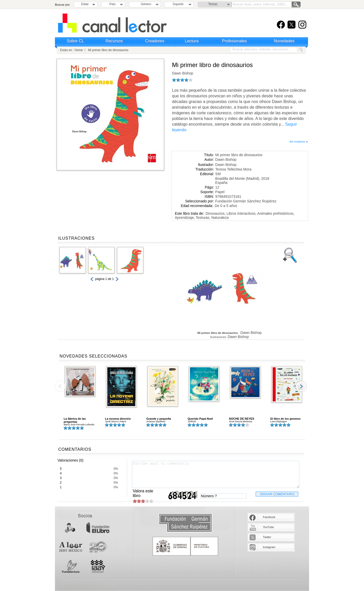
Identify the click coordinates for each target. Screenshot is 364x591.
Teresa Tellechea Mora (233, 169)
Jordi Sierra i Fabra (116, 421)
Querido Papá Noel (200, 419)
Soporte (178, 4)
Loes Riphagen (279, 421)
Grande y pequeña (159, 419)
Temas (213, 4)
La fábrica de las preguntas (75, 420)
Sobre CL (75, 41)
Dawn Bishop (183, 73)
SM (218, 174)
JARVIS (192, 421)
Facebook (269, 517)
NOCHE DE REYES (242, 419)
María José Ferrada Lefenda (79, 425)
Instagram (269, 547)
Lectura (192, 41)
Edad (85, 4)
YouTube (268, 527)
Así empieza (299, 142)
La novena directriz (118, 419)
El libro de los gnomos (285, 419)
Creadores (155, 41)
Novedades (284, 41)
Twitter (267, 537)
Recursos (114, 41)
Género (145, 4)
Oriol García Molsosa (241, 421)
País (112, 4)
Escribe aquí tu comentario (216, 474)
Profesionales (234, 41)
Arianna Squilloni (156, 421)
